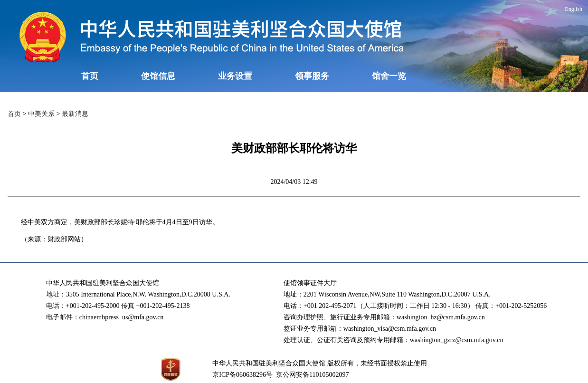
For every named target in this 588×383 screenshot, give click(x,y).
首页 (90, 76)
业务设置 (235, 76)
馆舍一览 (389, 76)
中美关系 (41, 114)
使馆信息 (158, 76)
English (574, 9)
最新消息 (75, 114)
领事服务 (312, 76)
